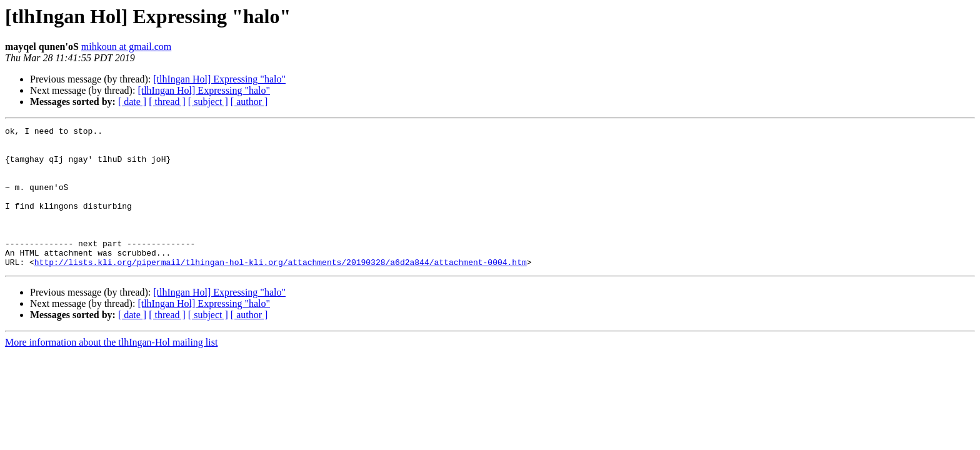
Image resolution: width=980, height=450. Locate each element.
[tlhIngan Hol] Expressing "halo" (219, 79)
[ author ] (249, 102)
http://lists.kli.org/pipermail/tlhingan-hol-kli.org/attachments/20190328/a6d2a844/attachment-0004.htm (281, 290)
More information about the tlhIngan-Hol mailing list (111, 370)
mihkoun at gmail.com (126, 47)
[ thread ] (167, 102)
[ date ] (132, 102)
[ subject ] (208, 102)
